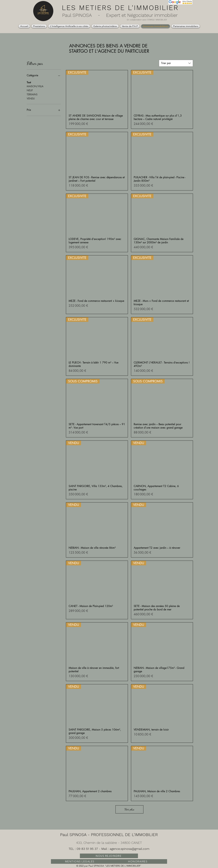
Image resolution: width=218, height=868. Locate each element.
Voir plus (129, 809)
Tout (29, 82)
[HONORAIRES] (138, 861)
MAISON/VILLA (35, 86)
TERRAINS (32, 94)
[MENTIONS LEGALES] (80, 861)
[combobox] (176, 63)
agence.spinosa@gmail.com (130, 849)
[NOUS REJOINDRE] (109, 856)
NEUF (30, 90)
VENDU (31, 98)
